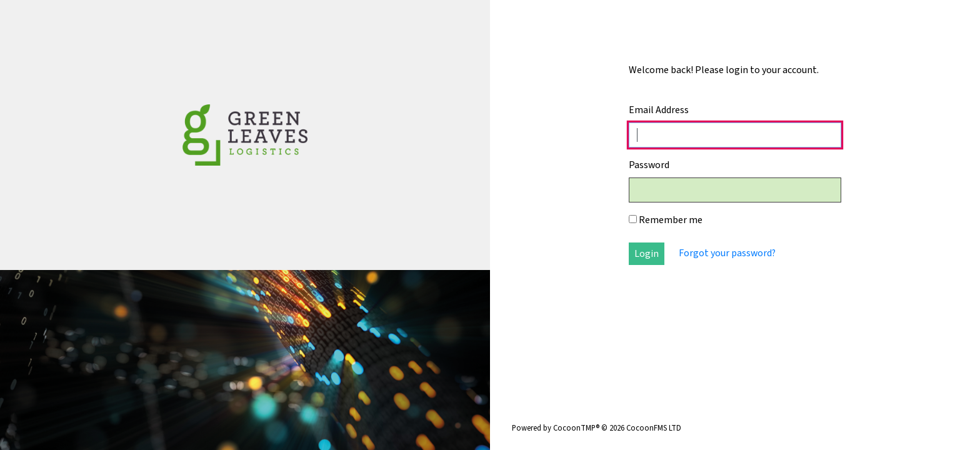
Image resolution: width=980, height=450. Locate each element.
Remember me (666, 220)
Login (647, 254)
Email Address (659, 110)
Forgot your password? (727, 253)
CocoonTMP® (576, 428)
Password (649, 165)
